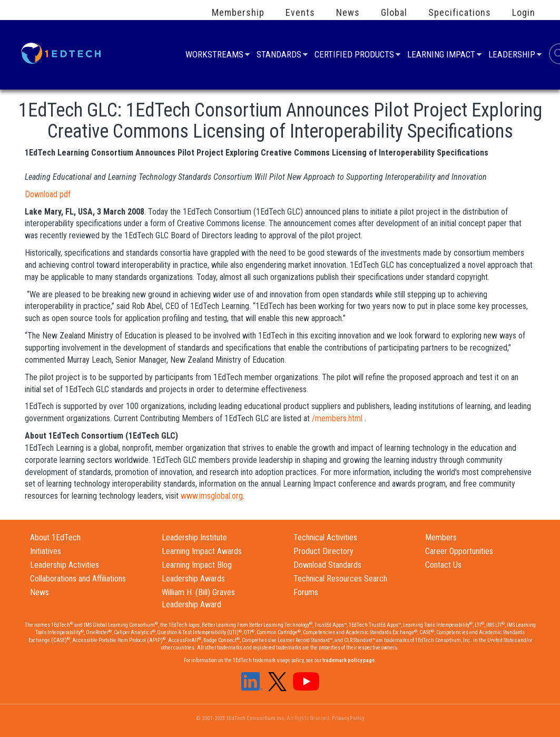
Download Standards (327, 565)
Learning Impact (441, 56)
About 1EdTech (55, 537)
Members (441, 537)
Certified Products (354, 56)
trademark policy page (348, 660)
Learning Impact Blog (197, 565)
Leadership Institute (194, 537)
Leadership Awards (193, 579)
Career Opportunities (459, 551)
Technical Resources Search (340, 579)
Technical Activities (325, 537)
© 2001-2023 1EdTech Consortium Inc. (241, 718)
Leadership (512, 56)
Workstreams (214, 56)
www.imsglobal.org (212, 496)
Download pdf (48, 194)
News (348, 13)
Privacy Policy (348, 718)
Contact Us (443, 565)
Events (300, 13)
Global (394, 13)
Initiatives (46, 551)
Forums (306, 592)
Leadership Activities (65, 565)
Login (524, 13)
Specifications (460, 13)
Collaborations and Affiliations (78, 579)
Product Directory (323, 551)
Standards (279, 56)
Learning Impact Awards (202, 551)
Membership (238, 13)
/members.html (337, 418)
